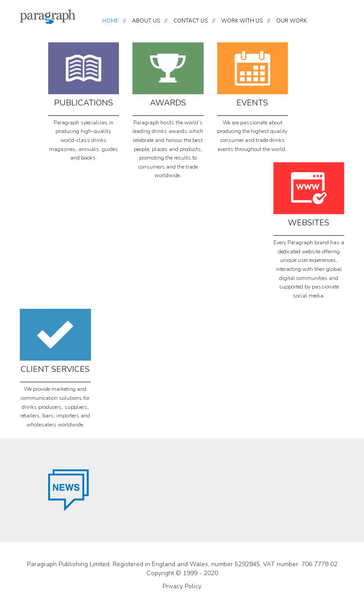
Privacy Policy (182, 586)
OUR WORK (291, 21)
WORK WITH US (242, 21)
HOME (110, 21)
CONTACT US (191, 21)
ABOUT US (146, 21)
